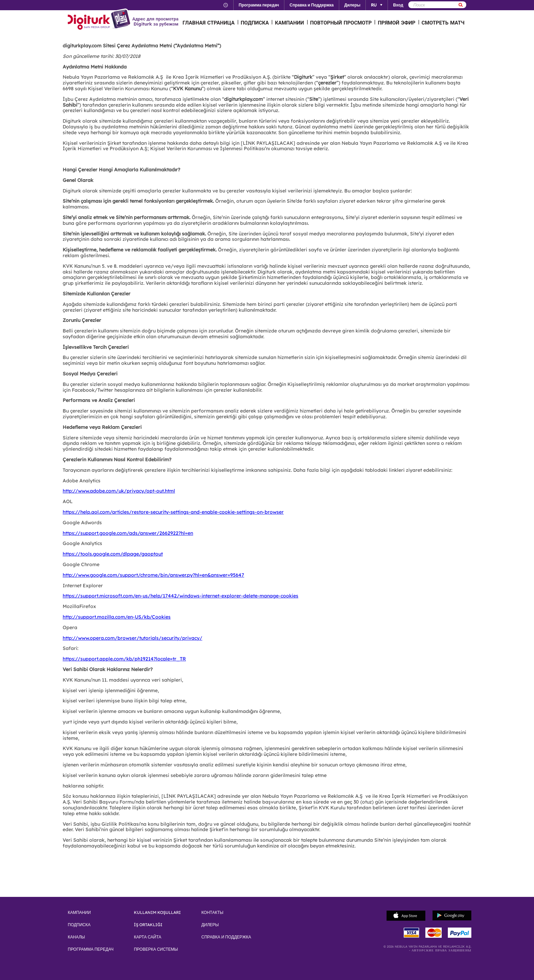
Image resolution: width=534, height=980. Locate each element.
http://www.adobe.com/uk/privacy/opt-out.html (119, 491)
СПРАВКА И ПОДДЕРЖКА (226, 937)
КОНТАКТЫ (212, 913)
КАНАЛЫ (76, 937)
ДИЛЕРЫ (210, 925)
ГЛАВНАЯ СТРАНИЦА (209, 23)
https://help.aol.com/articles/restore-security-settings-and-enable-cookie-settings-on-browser (173, 512)
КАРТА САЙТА (147, 937)
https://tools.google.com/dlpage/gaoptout (113, 554)
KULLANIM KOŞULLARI (157, 913)
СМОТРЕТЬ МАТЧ (443, 23)
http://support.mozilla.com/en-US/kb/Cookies (117, 617)
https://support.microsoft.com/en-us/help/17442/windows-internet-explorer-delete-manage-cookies (180, 596)
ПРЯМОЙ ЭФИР (396, 23)
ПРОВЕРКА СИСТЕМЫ (156, 949)
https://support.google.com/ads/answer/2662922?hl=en (128, 533)
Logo (100, 20)
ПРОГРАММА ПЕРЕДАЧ (91, 949)
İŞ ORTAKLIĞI (148, 925)
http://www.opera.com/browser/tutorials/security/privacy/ (132, 638)
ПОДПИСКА (255, 23)
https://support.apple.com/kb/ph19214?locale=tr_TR (124, 659)
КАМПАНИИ (289, 23)
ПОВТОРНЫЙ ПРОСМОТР (341, 23)
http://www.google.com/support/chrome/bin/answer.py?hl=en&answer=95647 (153, 575)
